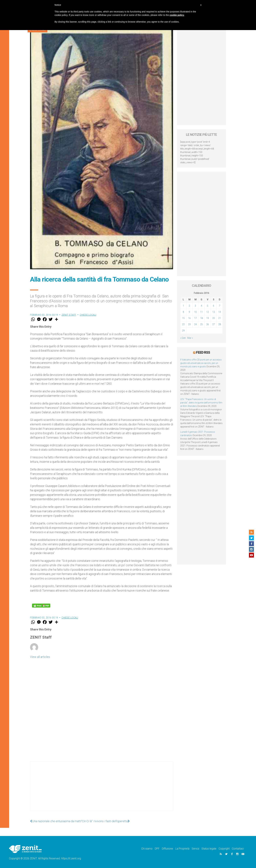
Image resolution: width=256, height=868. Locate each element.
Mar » (190, 338)
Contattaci (238, 849)
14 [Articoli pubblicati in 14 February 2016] (220, 312)
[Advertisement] (102, 789)
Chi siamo (147, 849)
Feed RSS (203, 352)
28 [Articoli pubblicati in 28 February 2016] (220, 324)
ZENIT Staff (69, 315)
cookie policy (177, 15)
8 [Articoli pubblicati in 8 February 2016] (183, 312)
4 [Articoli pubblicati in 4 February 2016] (201, 306)
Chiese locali (88, 315)
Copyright (224, 849)
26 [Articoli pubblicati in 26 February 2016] (208, 324)
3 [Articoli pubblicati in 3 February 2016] (195, 306)
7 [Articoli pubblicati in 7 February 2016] (220, 306)
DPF (157, 849)
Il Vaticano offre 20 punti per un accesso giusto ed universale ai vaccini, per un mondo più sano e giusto (201, 363)
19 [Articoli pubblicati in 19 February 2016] (208, 318)
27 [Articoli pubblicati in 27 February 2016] (214, 324)
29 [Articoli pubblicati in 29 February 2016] (183, 331)
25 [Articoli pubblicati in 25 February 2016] (201, 324)
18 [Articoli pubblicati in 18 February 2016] (201, 318)
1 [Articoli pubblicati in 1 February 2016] (183, 306)
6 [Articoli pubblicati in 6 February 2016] (214, 306)
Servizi (195, 849)
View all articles (40, 657)
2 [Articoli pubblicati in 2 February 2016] (189, 306)
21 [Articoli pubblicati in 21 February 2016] (220, 318)
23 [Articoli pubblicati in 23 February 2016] (189, 324)
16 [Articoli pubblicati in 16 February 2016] (189, 318)
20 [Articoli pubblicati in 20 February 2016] (214, 318)
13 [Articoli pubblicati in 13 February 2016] (214, 312)
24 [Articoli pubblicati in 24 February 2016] (195, 324)
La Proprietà (182, 849)
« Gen (183, 338)
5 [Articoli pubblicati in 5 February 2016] (208, 306)
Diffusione (167, 849)
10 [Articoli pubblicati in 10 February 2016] (195, 312)
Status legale (209, 849)
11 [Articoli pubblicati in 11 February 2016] (201, 312)
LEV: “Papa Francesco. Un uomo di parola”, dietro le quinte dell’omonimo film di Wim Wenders (201, 403)
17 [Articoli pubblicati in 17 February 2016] (195, 318)
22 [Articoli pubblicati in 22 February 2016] (183, 324)
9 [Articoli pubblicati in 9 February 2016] (189, 312)
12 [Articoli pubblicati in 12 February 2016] (208, 312)
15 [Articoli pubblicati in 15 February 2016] (183, 318)
